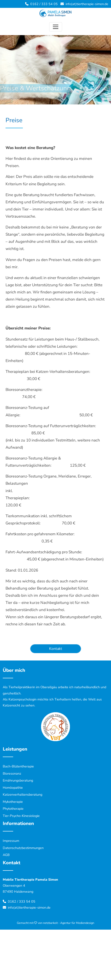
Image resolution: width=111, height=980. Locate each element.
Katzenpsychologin (22, 699)
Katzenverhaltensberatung (22, 794)
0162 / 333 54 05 (44, 4)
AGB (6, 855)
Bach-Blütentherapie (18, 766)
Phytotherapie (13, 809)
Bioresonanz (12, 773)
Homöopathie (13, 788)
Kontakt (56, 649)
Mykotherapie (13, 802)
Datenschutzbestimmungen (23, 848)
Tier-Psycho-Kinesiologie (21, 816)
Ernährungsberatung (18, 780)
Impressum (11, 841)
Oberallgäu (49, 687)
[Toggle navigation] (56, 27)
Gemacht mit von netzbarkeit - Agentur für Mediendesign (55, 923)
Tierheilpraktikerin (22, 687)
